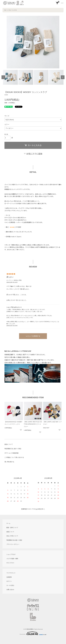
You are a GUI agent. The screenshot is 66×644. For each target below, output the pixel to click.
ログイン (9, 581)
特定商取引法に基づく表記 (13, 449)
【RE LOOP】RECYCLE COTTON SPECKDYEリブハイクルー (33, 424)
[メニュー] (62, 3)
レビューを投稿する (33, 336)
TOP (5, 10)
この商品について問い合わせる (14, 457)
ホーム (8, 523)
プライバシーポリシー (13, 544)
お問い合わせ (10, 590)
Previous (3, 77)
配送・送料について (12, 528)
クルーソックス (13, 10)
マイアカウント (11, 573)
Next (63, 77)
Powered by (33, 633)
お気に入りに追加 (33, 154)
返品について (9, 444)
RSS (8, 563)
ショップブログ (11, 554)
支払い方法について (12, 536)
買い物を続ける (9, 462)
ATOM (12, 563)
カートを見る (10, 585)
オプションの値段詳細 (11, 453)
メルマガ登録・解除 (12, 559)
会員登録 (9, 577)
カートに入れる (33, 145)
